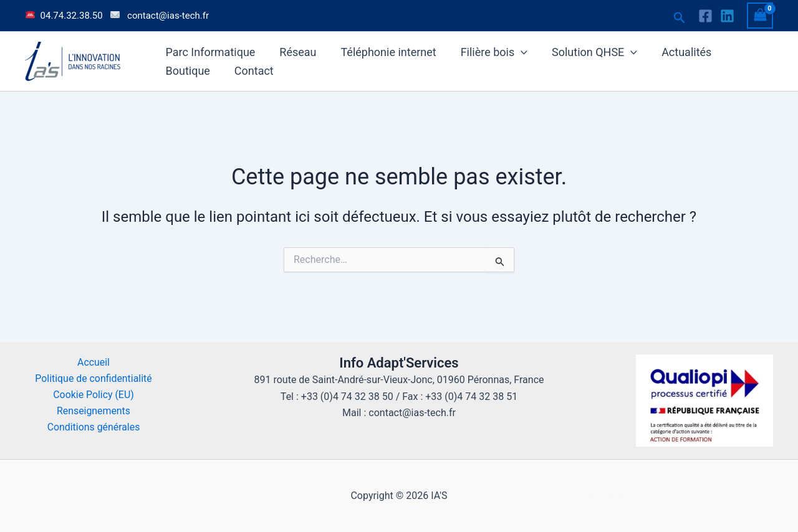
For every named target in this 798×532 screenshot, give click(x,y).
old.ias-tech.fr (706, 496)
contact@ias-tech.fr (168, 16)
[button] (680, 18)
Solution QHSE (586, 52)
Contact (251, 71)
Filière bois (487, 52)
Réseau (295, 52)
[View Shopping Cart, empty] (760, 15)
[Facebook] (705, 16)
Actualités (676, 52)
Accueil (94, 362)
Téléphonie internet (384, 52)
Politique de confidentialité (94, 378)
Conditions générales (94, 428)
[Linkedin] (727, 16)
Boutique (187, 71)
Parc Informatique (209, 52)
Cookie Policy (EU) (94, 395)
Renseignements (94, 411)
